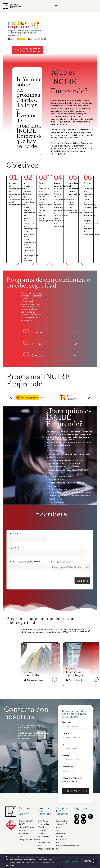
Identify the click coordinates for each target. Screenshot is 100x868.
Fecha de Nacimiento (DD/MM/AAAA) (42, 560)
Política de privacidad (70, 861)
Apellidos (38, 556)
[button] (56, 6)
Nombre (38, 551)
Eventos (33, 355)
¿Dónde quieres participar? (54, 560)
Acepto (88, 861)
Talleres (33, 344)
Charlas (33, 332)
